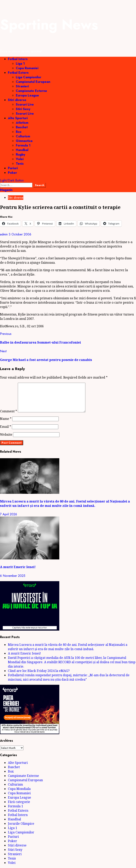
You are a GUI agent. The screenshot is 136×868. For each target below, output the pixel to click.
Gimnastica (24, 141)
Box (19, 132)
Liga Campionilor (29, 77)
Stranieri (22, 86)
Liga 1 (20, 64)
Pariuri (13, 168)
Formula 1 (23, 145)
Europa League (27, 95)
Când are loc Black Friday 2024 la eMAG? (39, 671)
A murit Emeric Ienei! (18, 567)
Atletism (22, 123)
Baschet (22, 127)
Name (6, 419)
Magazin (6, 190)
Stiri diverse (17, 100)
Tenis (20, 164)
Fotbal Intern (18, 59)
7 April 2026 (8, 514)
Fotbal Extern (18, 73)
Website (6, 434)
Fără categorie (19, 802)
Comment (8, 411)
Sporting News (49, 25)
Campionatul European (33, 82)
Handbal (22, 150)
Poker (12, 173)
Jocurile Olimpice (21, 824)
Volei (20, 159)
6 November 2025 (13, 576)
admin (4, 234)
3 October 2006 (20, 234)
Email (6, 427)
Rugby (20, 154)
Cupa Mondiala (19, 789)
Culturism (23, 136)
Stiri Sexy (23, 109)
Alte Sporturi (18, 118)
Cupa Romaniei (27, 68)
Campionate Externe (31, 91)
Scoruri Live (25, 104)
